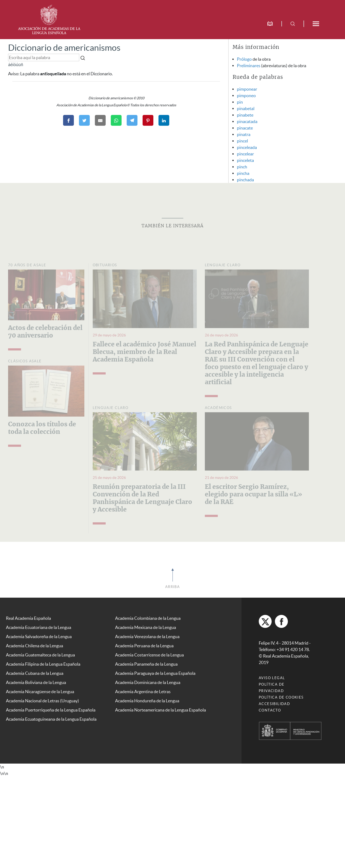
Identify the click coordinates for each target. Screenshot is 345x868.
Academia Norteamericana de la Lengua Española (161, 710)
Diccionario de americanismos (64, 48)
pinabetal (246, 108)
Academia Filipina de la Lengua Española (43, 664)
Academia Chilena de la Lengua (34, 646)
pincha (243, 173)
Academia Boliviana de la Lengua (36, 682)
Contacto (270, 710)
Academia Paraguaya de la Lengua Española (155, 673)
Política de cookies (281, 697)
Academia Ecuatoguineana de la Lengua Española (51, 719)
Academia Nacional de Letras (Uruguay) (42, 701)
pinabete (245, 115)
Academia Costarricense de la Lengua (149, 655)
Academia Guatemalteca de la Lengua (40, 655)
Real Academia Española (28, 618)
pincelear (245, 154)
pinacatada (247, 121)
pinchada (245, 180)
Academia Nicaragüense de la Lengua (40, 692)
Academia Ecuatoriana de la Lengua (39, 627)
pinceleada (247, 147)
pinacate (245, 128)
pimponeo (246, 96)
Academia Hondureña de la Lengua (147, 701)
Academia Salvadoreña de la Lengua (39, 636)
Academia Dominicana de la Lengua (148, 682)
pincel (242, 141)
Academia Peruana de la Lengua (144, 646)
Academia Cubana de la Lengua (35, 673)
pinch (242, 167)
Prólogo (244, 59)
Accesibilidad (274, 704)
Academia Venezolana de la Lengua (147, 636)
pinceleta (245, 160)
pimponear (247, 89)
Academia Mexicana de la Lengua (146, 627)
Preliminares (249, 66)
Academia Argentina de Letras (143, 692)
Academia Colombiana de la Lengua (148, 618)
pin (240, 102)
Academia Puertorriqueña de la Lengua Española (51, 710)
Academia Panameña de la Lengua (146, 664)
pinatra (244, 134)
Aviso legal (272, 678)
